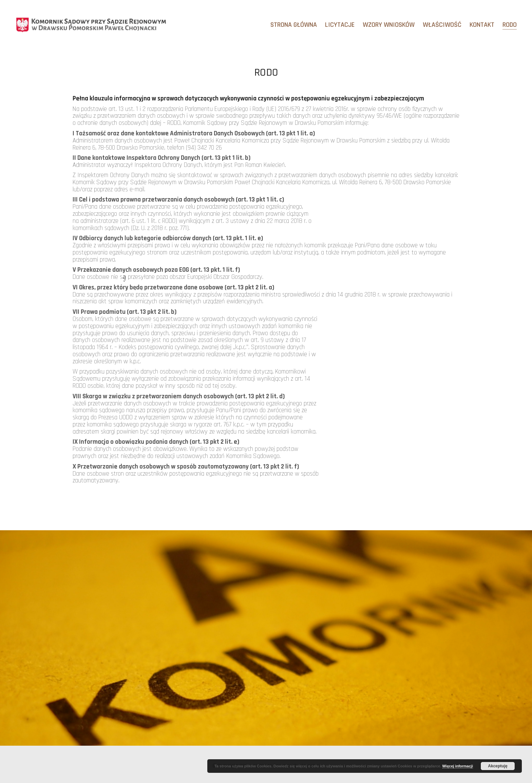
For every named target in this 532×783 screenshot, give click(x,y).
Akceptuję (498, 766)
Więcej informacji (458, 766)
